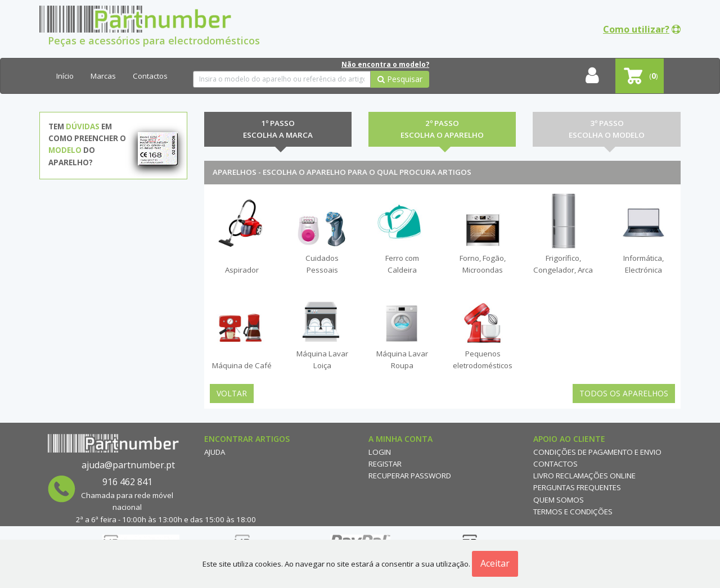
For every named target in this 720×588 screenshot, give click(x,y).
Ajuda (215, 452)
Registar (385, 464)
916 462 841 (127, 482)
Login (380, 452)
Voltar (232, 393)
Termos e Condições (573, 512)
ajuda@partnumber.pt (128, 465)
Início (65, 76)
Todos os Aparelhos (624, 393)
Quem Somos (559, 500)
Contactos (150, 76)
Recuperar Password (410, 476)
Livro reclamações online (584, 476)
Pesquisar (400, 79)
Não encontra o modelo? (385, 64)
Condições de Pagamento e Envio (597, 452)
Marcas (103, 76)
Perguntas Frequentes (577, 487)
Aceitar (495, 563)
